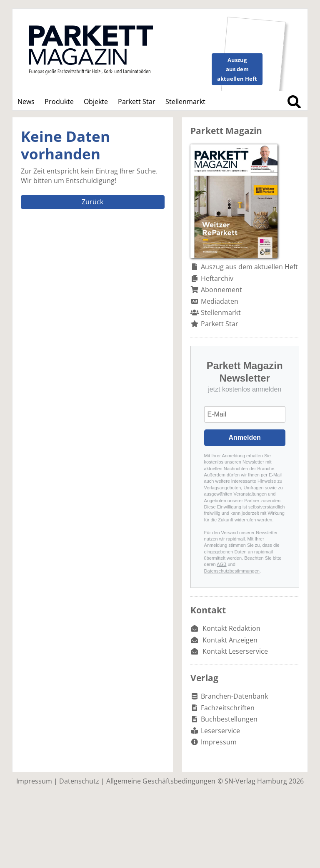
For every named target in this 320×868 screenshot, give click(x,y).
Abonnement (221, 290)
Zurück (92, 202)
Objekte (96, 102)
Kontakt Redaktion (231, 628)
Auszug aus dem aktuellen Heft (249, 267)
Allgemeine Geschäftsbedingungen (161, 781)
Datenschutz (79, 781)
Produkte (59, 102)
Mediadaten (220, 301)
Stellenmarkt (185, 102)
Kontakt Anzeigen (230, 640)
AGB (221, 564)
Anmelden (245, 438)
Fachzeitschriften (228, 708)
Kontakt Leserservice (235, 651)
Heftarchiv (217, 278)
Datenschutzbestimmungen (232, 571)
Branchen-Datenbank (234, 696)
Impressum (219, 742)
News (26, 102)
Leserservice (220, 731)
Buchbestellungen (229, 719)
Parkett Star (137, 102)
